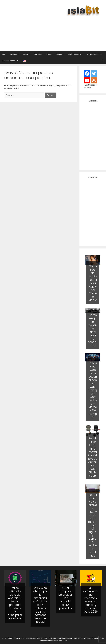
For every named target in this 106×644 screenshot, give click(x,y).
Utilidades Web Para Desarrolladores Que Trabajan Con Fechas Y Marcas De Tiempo (93, 390)
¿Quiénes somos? (11, 61)
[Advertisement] (55, 31)
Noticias (16, 54)
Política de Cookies (21, 638)
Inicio (4, 54)
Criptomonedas (77, 54)
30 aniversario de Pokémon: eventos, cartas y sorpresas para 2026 (91, 600)
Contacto (43, 641)
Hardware (38, 54)
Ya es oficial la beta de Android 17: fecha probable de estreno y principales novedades (15, 603)
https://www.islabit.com (58, 641)
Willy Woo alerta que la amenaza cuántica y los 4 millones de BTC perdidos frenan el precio (40, 605)
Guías (28, 54)
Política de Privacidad (39, 638)
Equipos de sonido (94, 54)
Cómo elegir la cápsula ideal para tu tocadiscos (93, 330)
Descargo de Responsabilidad (61, 638)
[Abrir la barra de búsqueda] (103, 61)
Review (49, 54)
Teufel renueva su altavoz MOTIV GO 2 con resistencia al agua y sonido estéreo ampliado (93, 525)
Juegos (61, 54)
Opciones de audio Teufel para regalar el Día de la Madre (93, 283)
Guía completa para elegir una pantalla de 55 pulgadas (66, 598)
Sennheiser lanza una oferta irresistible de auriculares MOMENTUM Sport (93, 457)
